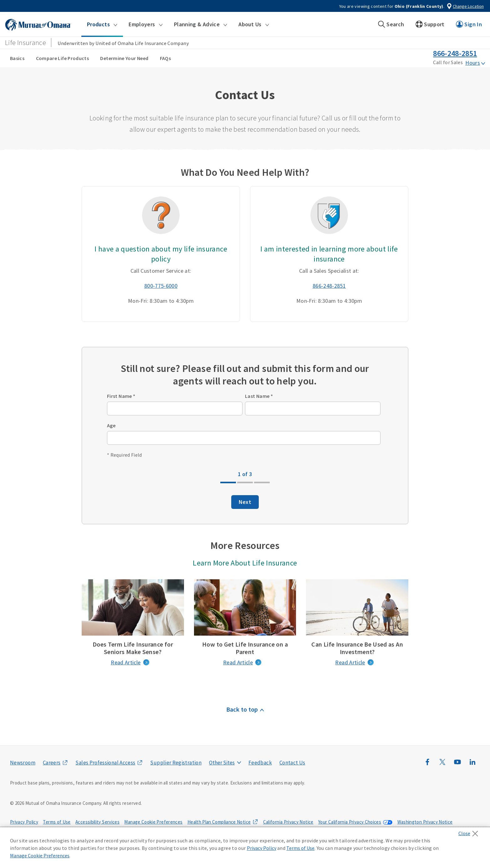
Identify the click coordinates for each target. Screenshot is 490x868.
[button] (102, 24)
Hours (473, 63)
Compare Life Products (63, 58)
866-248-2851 (329, 286)
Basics (17, 58)
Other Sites (222, 763)
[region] (245, 848)
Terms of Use (57, 822)
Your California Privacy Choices (350, 822)
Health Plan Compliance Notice (219, 822)
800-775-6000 (161, 286)
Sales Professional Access (105, 763)
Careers (52, 763)
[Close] (470, 832)
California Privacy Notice (288, 822)
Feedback (260, 763)
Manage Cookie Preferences (153, 822)
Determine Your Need (124, 58)
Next (245, 502)
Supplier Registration (176, 763)
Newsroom (23, 763)
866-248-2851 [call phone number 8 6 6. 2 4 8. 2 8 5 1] (455, 53)
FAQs (165, 58)
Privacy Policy (24, 822)
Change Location (468, 6)
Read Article (126, 662)
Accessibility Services (97, 822)
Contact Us (292, 763)
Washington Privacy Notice (425, 822)
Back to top (242, 709)
